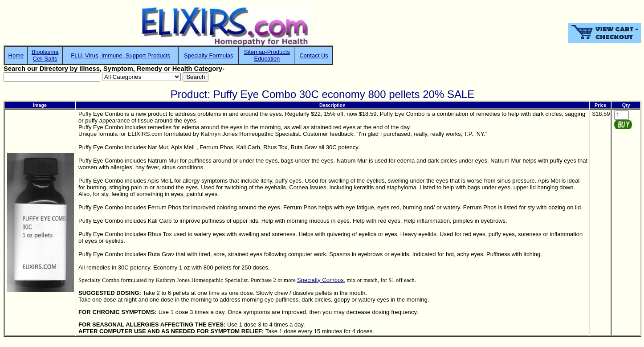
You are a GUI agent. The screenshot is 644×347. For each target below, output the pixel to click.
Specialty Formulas (209, 55)
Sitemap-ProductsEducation (267, 55)
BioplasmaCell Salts (45, 55)
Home (16, 55)
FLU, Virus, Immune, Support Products (120, 55)
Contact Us (314, 55)
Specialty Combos (320, 280)
